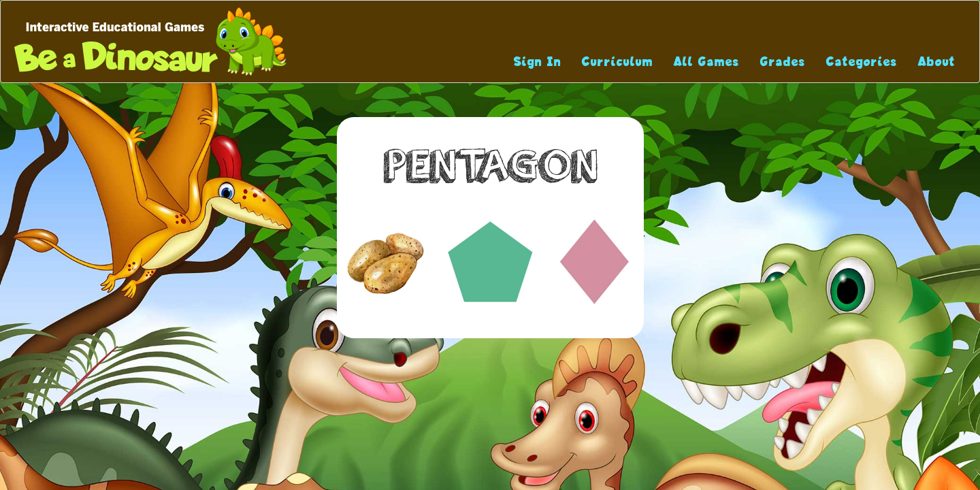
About (937, 62)
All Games (707, 62)
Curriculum (618, 62)
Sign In (538, 62)
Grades (783, 62)
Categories (862, 62)
